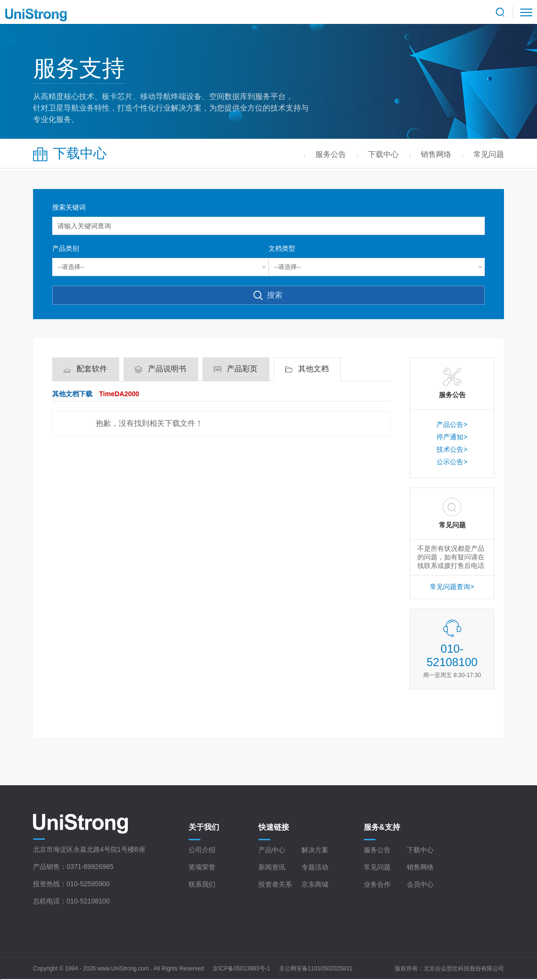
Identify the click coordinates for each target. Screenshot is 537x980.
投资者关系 (275, 884)
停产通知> (452, 437)
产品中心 (272, 850)
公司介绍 (202, 850)
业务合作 (377, 884)
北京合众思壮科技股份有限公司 (464, 969)
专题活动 (315, 867)
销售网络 (420, 867)
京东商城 (315, 884)
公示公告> (452, 462)
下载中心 (420, 850)
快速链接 (274, 827)
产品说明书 (167, 369)
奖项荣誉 (202, 867)
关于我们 (204, 827)
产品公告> (452, 424)
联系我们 (202, 884)
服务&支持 (382, 827)
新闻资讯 (272, 867)
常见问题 (377, 867)
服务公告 (377, 850)
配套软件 (92, 369)
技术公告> (452, 449)
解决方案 (315, 850)
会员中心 (420, 884)
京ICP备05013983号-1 (241, 969)
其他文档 (313, 369)
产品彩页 (242, 369)
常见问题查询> (452, 587)
